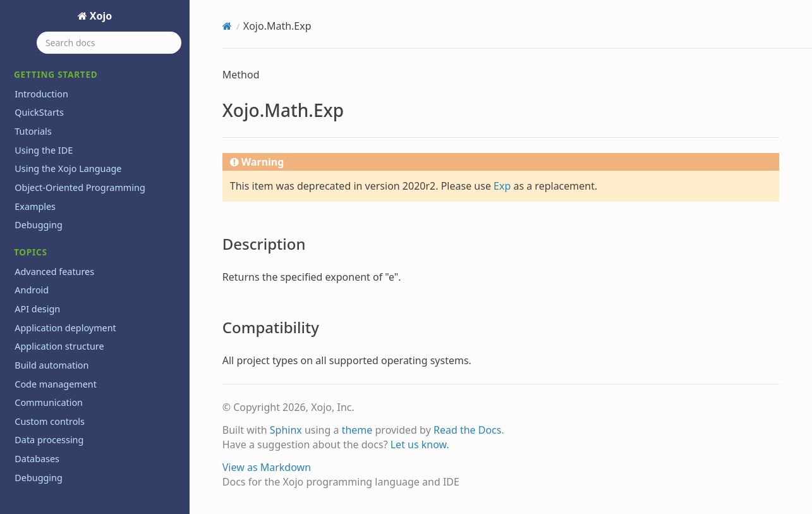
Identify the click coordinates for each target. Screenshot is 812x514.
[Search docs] (109, 43)
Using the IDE (44, 150)
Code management (56, 384)
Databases (37, 459)
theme (357, 430)
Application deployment (65, 328)
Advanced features (54, 272)
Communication (49, 402)
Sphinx (286, 430)
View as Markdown (267, 467)
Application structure (59, 346)
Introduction (41, 94)
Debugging (39, 225)
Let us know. (420, 444)
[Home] (227, 26)
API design (37, 309)
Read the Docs (468, 430)
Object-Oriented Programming (80, 187)
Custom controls (50, 421)
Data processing (49, 440)
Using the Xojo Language (68, 168)
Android (32, 290)
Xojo (100, 16)
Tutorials (33, 131)
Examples (35, 206)
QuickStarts (39, 112)
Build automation (52, 365)
